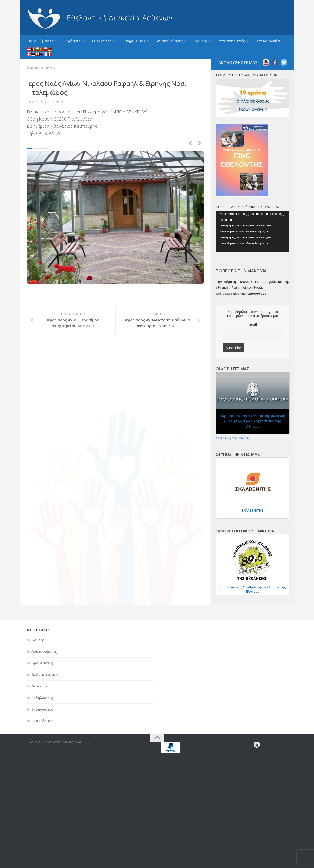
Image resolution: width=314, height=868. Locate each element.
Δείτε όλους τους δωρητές (232, 429)
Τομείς (258, 854)
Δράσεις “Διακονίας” (258, 784)
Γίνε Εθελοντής (260, 748)
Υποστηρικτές (209, 42)
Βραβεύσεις (42, 654)
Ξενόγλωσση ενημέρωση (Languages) (272, 42)
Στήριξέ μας (122, 42)
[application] (253, 222)
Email (253, 315)
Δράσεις (68, 42)
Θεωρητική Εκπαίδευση (262, 760)
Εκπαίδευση (43, 711)
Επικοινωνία (242, 42)
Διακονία (40, 677)
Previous (190, 133)
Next (199, 133)
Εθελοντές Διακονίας (261, 752)
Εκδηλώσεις (42, 688)
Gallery (182, 42)
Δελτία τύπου (45, 665)
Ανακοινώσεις (154, 42)
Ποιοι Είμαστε (39, 42)
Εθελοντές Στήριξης (259, 772)
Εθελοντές (93, 42)
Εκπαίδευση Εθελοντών (262, 756)
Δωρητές (258, 791)
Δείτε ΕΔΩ (224, 284)
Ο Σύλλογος (259, 823)
